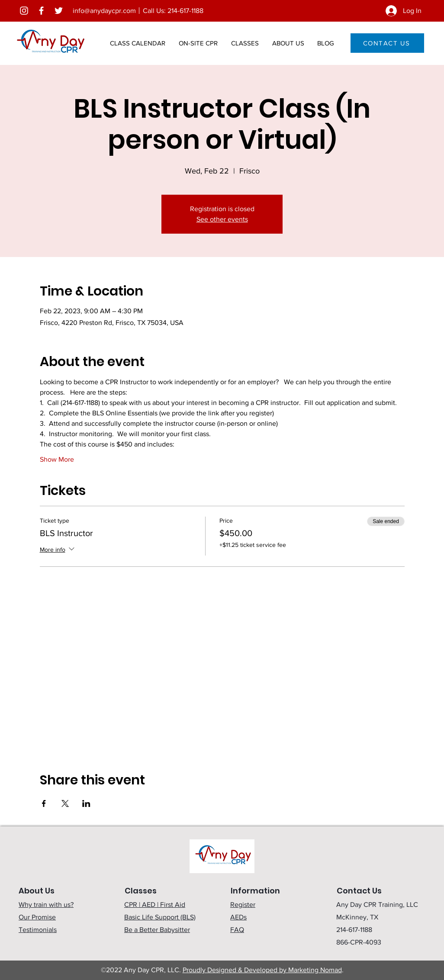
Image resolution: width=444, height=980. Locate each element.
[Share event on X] (65, 803)
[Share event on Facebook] (44, 803)
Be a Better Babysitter (157, 930)
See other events (222, 219)
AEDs (238, 917)
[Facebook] (41, 11)
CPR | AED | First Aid (155, 904)
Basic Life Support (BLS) (160, 917)
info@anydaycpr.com (104, 11)
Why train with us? (46, 904)
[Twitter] (59, 11)
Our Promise (37, 917)
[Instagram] (24, 11)
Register (243, 904)
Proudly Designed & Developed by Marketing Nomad (262, 970)
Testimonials (38, 930)
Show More (57, 459)
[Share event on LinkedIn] (86, 803)
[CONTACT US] (387, 43)
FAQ (237, 930)
